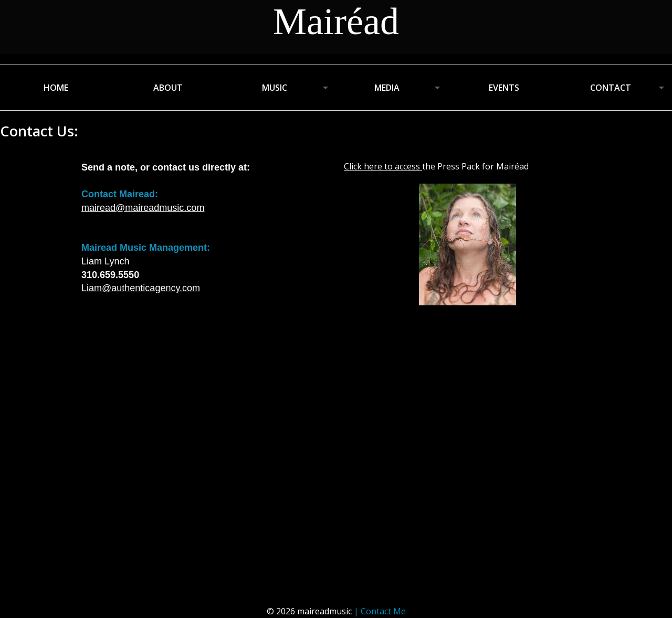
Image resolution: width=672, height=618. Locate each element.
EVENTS (504, 88)
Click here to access (382, 166)
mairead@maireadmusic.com (143, 208)
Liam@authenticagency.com (141, 288)
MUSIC (275, 88)
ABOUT (168, 88)
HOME (56, 88)
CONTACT (611, 88)
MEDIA (387, 88)
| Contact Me (380, 611)
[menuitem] (56, 88)
